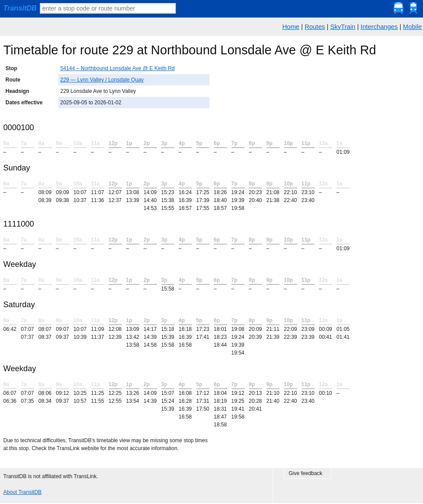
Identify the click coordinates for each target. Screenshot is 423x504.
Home (291, 27)
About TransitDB (23, 492)
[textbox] (108, 8)
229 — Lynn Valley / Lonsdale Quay (102, 80)
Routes (315, 27)
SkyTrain (343, 27)
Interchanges (379, 27)
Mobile (412, 27)
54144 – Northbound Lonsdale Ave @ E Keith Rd (118, 68)
